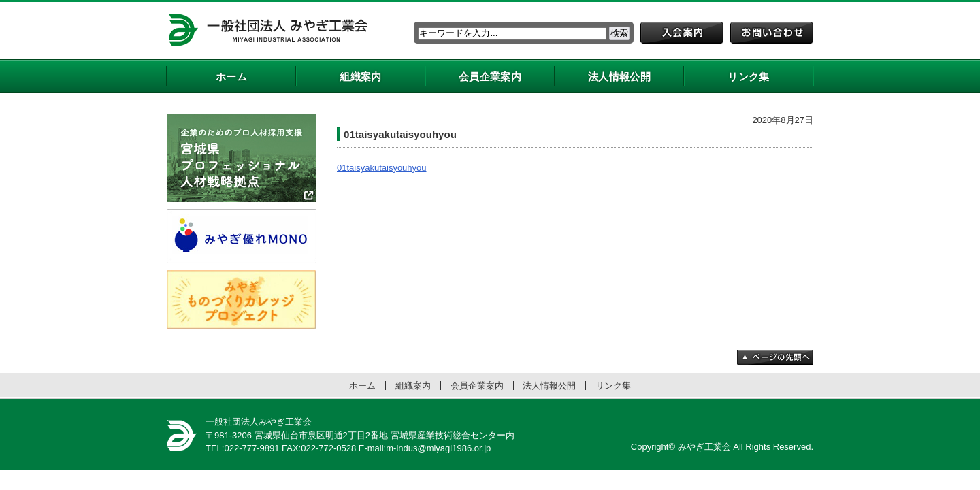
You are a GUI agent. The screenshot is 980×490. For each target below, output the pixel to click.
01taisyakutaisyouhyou (382, 168)
